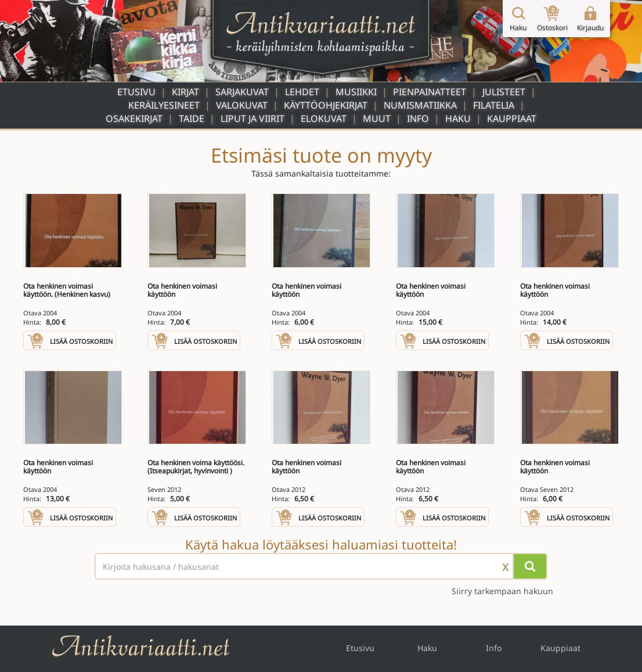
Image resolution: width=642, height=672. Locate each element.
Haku (458, 118)
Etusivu (136, 92)
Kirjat (185, 92)
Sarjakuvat (242, 92)
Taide (192, 118)
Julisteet (504, 92)
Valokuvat (242, 105)
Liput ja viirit (253, 118)
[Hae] (530, 566)
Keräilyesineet (164, 105)
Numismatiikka (420, 105)
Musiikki (356, 92)
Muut (377, 118)
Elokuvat (324, 118)
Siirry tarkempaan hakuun (502, 591)
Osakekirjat (134, 118)
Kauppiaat (512, 118)
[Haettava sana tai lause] (321, 566)
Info (418, 118)
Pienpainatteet (430, 92)
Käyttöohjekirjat (326, 105)
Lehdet (302, 92)
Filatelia (494, 105)
